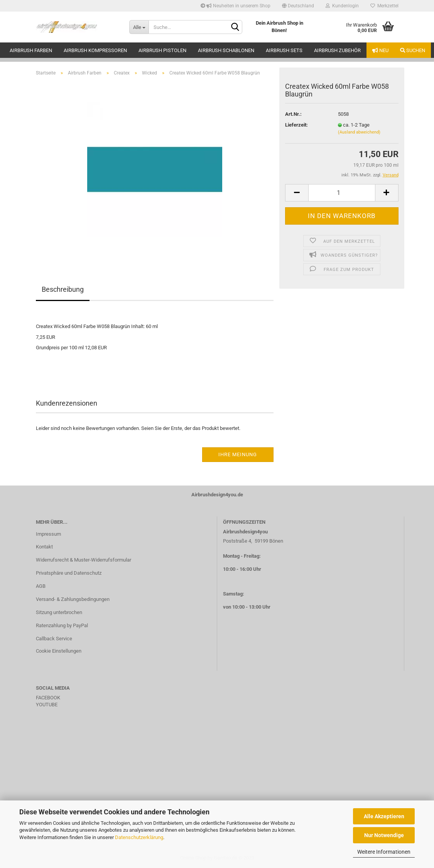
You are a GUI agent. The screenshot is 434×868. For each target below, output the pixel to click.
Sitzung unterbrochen (59, 612)
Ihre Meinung (238, 454)
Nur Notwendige (384, 835)
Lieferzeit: (296, 125)
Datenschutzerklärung (139, 837)
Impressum (48, 534)
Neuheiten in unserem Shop (236, 6)
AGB (41, 586)
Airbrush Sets (284, 50)
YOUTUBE (47, 705)
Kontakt (44, 547)
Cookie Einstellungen (59, 651)
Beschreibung (63, 289)
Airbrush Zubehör (337, 50)
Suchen (413, 50)
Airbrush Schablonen (226, 50)
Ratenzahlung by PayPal (62, 625)
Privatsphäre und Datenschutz (69, 573)
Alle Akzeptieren (384, 816)
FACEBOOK (48, 698)
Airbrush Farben (31, 50)
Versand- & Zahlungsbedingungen (73, 599)
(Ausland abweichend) (359, 132)
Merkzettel (384, 6)
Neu (380, 50)
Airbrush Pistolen (162, 50)
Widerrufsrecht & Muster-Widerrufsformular (84, 560)
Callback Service (54, 639)
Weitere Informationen (384, 852)
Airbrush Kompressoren (95, 50)
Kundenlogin (342, 6)
